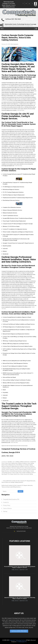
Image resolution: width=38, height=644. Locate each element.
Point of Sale (23, 146)
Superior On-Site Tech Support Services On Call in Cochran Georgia (15, 446)
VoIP (6, 299)
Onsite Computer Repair (21, 469)
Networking (28, 468)
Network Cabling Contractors (22, 466)
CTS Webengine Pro (22, 642)
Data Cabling (11, 463)
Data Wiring (19, 465)
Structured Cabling (28, 474)
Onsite (3, 469)
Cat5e (18, 296)
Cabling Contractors (25, 462)
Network (4, 466)
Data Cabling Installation (21, 463)
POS (9, 474)
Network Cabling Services (18, 468)
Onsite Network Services (16, 471)
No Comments (15, 44)
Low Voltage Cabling (28, 465)
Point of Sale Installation (25, 472)
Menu (2, 29)
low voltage (18, 274)
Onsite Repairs (26, 471)
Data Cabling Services (10, 465)
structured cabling (5, 101)
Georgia (7, 86)
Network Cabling (11, 466)
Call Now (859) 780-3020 (19, 631)
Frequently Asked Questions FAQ (11, 499)
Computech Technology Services (18, 640)
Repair (12, 474)
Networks (33, 468)
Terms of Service (7, 508)
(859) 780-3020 (21, 110)
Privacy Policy (7, 505)
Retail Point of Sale (18, 474)
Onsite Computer (10, 469)
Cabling (17, 462)
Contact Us (6, 502)
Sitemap (5, 511)
